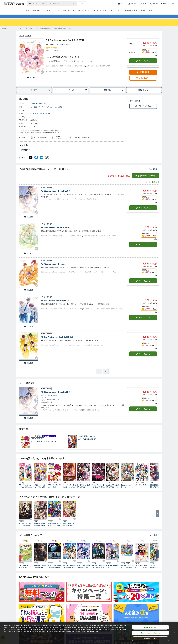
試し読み (32, 82)
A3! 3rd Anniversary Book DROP (55, 305)
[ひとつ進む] (99, 376)
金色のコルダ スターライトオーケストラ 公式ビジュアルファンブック (127, 490)
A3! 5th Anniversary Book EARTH (55, 232)
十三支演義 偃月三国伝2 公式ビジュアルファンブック (156, 490)
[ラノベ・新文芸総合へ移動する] (27, 32)
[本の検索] (34, 4)
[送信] (75, 4)
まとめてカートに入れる (145, 180)
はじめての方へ (143, 82)
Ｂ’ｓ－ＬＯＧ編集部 (51, 399)
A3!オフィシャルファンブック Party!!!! (40, 490)
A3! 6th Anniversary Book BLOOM (55, 195)
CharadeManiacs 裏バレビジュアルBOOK (98, 490)
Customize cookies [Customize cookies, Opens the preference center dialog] (150, 639)
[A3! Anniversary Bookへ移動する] (45, 32)
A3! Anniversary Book (38, 108)
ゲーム (33, 121)
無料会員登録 (143, 76)
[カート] (164, 4)
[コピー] (47, 162)
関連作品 (114, 94)
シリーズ (77, 94)
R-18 (143, 11)
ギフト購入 (135, 105)
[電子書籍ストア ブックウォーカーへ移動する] (11, 32)
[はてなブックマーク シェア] (42, 162)
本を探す (82, 4)
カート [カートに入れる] (143, 212)
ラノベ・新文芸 (84, 11)
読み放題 (36, 11)
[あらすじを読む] (86, 68)
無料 (150, 11)
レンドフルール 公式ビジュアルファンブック (83, 490)
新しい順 (155, 186)
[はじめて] (144, 4)
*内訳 (155, 60)
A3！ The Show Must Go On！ (54, 490)
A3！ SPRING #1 (141, 489)
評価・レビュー (144, 94)
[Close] (174, 633)
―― (32, 114)
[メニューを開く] (173, 4)
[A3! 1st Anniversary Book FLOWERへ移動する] (62, 32)
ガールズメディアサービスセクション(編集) (46, 111)
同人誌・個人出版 (100, 11)
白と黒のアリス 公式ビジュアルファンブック (113, 490)
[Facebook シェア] (36, 162)
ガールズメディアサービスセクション (62, 49)
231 (33, 131)
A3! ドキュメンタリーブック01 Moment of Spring (25, 490)
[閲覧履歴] (154, 4)
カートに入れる (143, 65)
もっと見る (154, 173)
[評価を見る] (53, 53)
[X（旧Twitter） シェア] (31, 162)
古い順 (147, 186)
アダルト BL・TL (131, 11)
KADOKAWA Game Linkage (40, 118)
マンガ (57, 11)
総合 (28, 11)
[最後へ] (106, 376)
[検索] (75, 4)
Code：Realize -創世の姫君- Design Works (69, 490)
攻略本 (22, 154)
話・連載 (47, 11)
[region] (89, 633)
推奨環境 (86, 142)
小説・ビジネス (69, 11)
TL (119, 11)
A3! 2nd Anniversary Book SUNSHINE (57, 341)
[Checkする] (42, 76)
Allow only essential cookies (150, 633)
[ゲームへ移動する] (36, 32)
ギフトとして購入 (143, 110)
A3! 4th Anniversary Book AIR (53, 268)
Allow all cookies (150, 627)
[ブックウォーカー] (14, 4)
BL (112, 11)
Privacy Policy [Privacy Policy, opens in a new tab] (95, 631)
